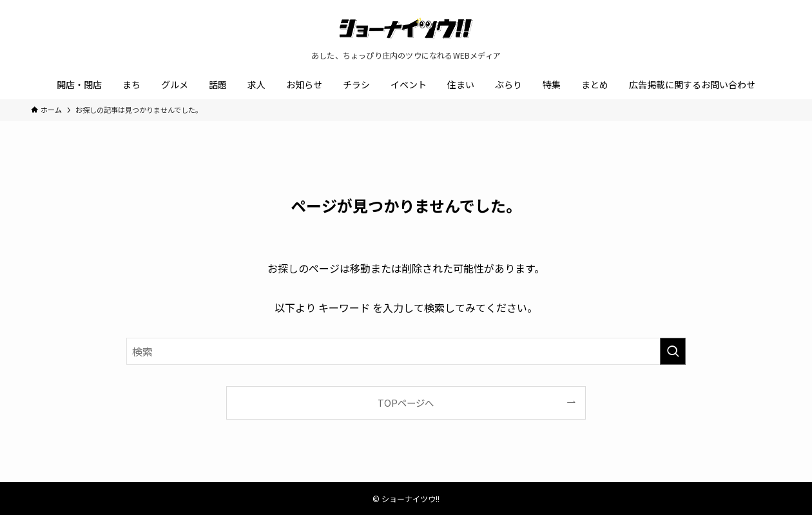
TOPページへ (406, 403)
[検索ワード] (406, 351)
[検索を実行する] (673, 351)
